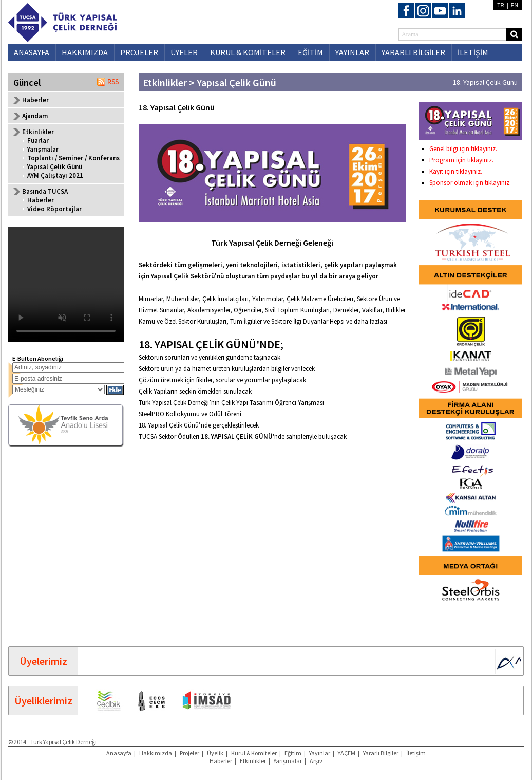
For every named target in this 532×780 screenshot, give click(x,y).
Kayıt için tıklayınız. (456, 171)
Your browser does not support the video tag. (66, 284)
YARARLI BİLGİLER (413, 52)
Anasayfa (119, 753)
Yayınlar (320, 753)
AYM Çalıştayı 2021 (55, 175)
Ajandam (35, 116)
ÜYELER (184, 52)
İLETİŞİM (473, 52)
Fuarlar (38, 141)
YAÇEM (347, 753)
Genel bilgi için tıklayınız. (463, 149)
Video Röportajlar (54, 209)
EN (515, 5)
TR (500, 5)
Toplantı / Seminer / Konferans (73, 158)
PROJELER (139, 52)
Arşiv (316, 761)
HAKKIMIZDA (85, 52)
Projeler (189, 753)
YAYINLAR (352, 52)
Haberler (35, 100)
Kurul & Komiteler (254, 753)
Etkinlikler (253, 761)
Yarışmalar (43, 149)
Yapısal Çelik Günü (55, 167)
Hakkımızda (156, 753)
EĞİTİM (310, 52)
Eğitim (293, 753)
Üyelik (215, 753)
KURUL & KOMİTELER (248, 52)
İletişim (416, 753)
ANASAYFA (32, 52)
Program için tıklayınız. (461, 160)
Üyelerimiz (43, 661)
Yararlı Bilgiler (381, 753)
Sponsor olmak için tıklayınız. (470, 183)
